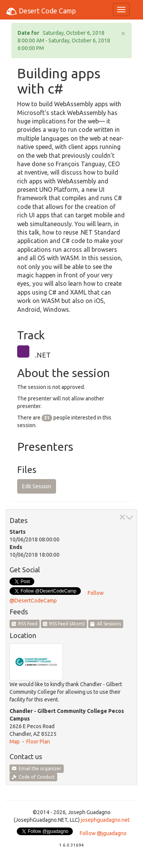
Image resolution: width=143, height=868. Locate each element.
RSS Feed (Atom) (64, 624)
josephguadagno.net (105, 820)
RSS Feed (25, 624)
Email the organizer (37, 768)
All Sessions (106, 624)
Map (15, 742)
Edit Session (37, 486)
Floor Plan (38, 742)
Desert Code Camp (41, 11)
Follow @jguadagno (103, 833)
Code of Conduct (33, 777)
